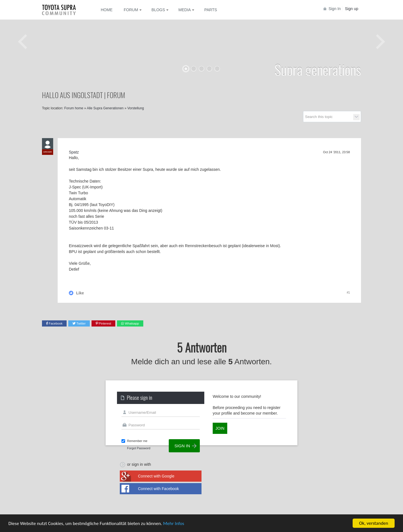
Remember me (137, 441)
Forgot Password (139, 448)
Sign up (352, 9)
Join (220, 428)
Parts (211, 10)
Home (107, 10)
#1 (348, 293)
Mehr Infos (174, 524)
